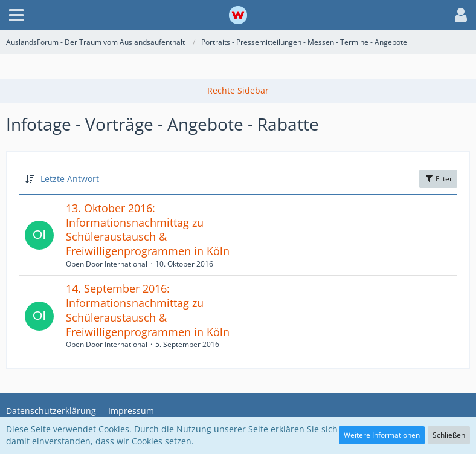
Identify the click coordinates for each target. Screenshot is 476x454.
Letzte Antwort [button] (70, 179)
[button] (16, 15)
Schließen (449, 435)
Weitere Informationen (382, 435)
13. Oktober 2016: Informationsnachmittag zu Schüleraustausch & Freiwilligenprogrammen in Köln (148, 229)
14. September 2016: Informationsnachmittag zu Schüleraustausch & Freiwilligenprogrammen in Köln (148, 310)
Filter (438, 179)
